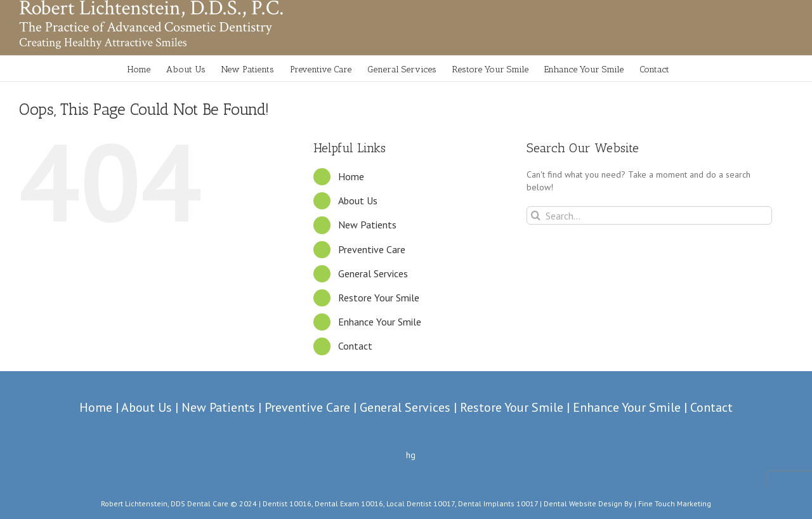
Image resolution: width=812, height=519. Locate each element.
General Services (373, 273)
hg (411, 455)
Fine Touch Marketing (675, 503)
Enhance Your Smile (380, 322)
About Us (358, 200)
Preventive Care (372, 249)
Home (351, 176)
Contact (355, 346)
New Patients (367, 225)
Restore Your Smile (379, 298)
